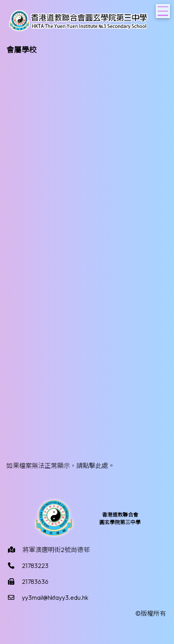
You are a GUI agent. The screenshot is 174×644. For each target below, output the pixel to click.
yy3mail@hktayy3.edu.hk (55, 597)
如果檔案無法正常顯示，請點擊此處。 (60, 466)
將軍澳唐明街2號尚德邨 (56, 550)
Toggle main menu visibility (164, 9)
